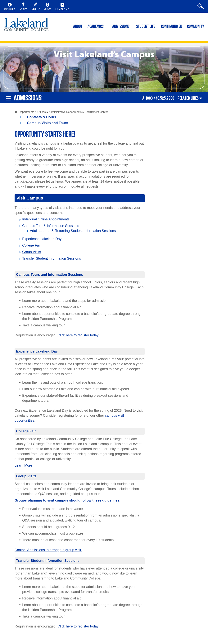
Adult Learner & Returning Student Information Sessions (73, 231)
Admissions (121, 27)
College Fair (32, 245)
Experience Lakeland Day (42, 239)
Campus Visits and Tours (47, 123)
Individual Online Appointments (46, 219)
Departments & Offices (32, 112)
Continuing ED (172, 27)
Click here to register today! (78, 335)
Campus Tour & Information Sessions (51, 226)
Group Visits (32, 252)
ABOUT (78, 27)
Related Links (188, 98)
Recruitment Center (96, 112)
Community (196, 27)
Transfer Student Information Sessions (52, 258)
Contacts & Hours (42, 117)
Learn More (23, 465)
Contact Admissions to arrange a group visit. (48, 550)
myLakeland (26, 26)
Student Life (146, 27)
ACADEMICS (96, 27)
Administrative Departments (65, 112)
